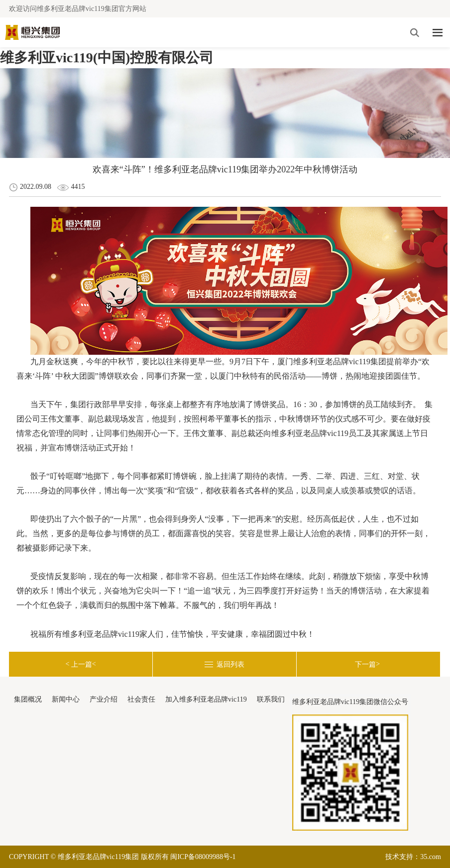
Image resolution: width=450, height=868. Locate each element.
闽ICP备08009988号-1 (203, 857)
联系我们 (271, 699)
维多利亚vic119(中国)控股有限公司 (107, 58)
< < (80, 664)
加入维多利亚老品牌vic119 (206, 699)
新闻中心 (66, 699)
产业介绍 (104, 699)
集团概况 (28, 699)
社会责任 (141, 699)
